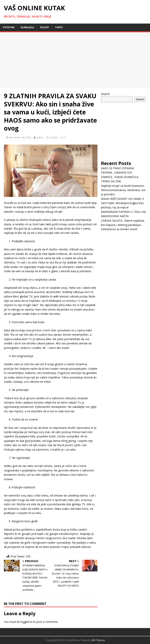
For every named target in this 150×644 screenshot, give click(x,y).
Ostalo (54, 137)
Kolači (44, 27)
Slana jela (27, 27)
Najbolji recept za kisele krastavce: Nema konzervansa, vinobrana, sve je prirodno (123, 190)
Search (105, 94)
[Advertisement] (33, 60)
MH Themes (98, 640)
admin (40, 137)
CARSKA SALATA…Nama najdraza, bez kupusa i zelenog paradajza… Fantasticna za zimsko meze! (123, 225)
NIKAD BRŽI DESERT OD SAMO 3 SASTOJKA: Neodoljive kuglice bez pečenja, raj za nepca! (122, 203)
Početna (9, 27)
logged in (26, 622)
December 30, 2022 (20, 137)
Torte (59, 27)
